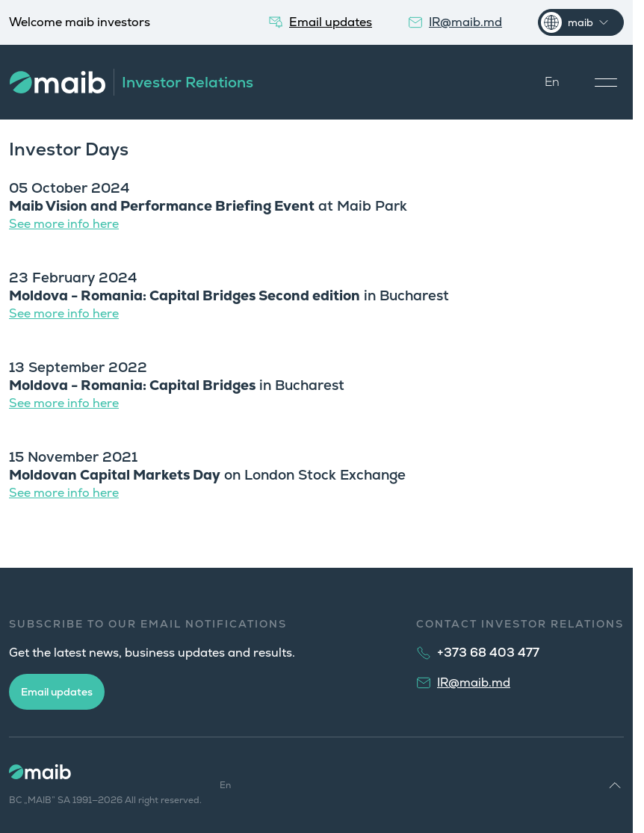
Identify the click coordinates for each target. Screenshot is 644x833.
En (552, 82)
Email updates (57, 692)
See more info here (64, 224)
